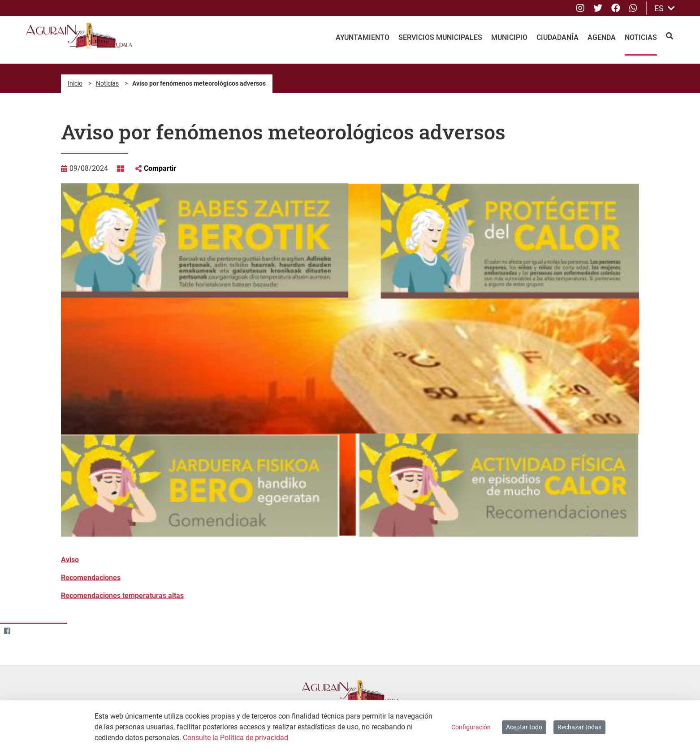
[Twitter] (24, 631)
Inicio (75, 83)
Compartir (160, 168)
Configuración (471, 727)
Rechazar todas (579, 727)
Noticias (107, 83)
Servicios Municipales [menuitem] (440, 37)
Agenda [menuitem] (602, 37)
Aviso (70, 560)
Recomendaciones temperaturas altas (122, 596)
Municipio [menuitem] (509, 37)
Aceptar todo (524, 727)
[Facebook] (7, 631)
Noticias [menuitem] (641, 37)
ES (665, 8)
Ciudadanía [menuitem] (557, 37)
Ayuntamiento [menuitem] (363, 37)
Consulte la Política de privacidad (235, 738)
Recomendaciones (91, 578)
